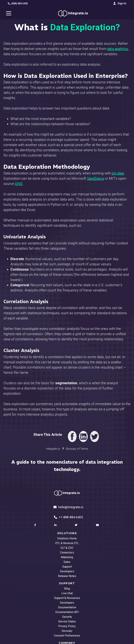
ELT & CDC (67, 548)
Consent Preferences (67, 636)
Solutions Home (67, 538)
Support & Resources (67, 598)
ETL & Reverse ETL (67, 543)
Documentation (67, 607)
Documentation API (67, 612)
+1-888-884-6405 (68, 517)
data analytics (118, 49)
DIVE (19, 184)
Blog (67, 589)
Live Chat (67, 593)
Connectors (67, 553)
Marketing (67, 557)
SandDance (96, 178)
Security (67, 617)
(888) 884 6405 (18, 3)
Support (67, 567)
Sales (67, 562)
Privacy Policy (67, 626)
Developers (67, 571)
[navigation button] (9, 13)
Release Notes (67, 576)
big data (118, 173)
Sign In (120, 3)
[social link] (36, 525)
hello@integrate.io (68, 507)
